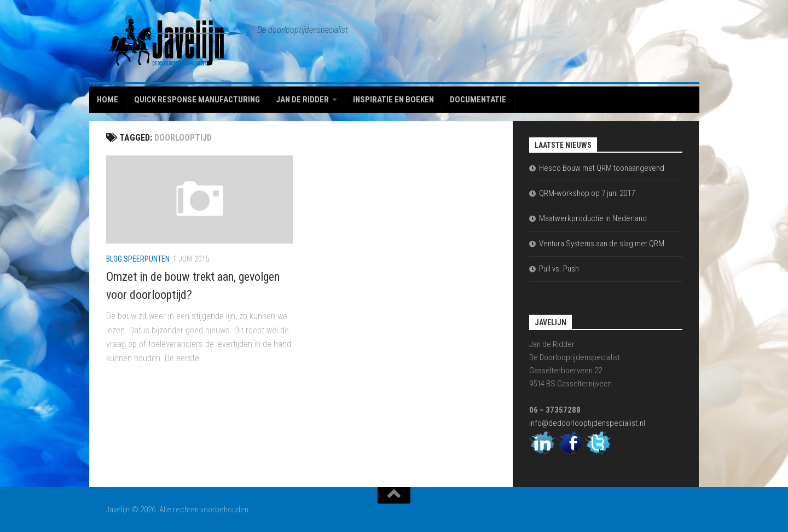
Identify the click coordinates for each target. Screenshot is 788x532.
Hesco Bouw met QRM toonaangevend (602, 168)
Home (108, 100)
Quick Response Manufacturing (197, 100)
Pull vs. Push (559, 269)
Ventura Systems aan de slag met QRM (602, 244)
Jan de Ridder (302, 100)
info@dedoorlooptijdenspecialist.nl (587, 423)
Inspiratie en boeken (393, 100)
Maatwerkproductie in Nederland (593, 218)
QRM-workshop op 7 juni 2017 (587, 193)
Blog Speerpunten (138, 259)
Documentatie (478, 100)
